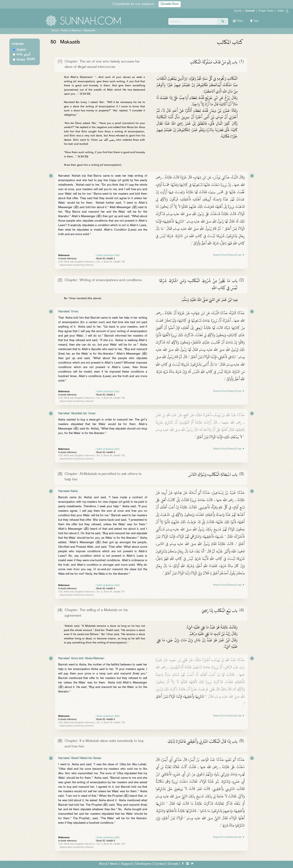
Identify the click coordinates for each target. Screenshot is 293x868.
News (114, 864)
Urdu (23, 54)
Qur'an (238, 11)
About (103, 864)
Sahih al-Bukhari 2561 (108, 391)
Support (127, 864)
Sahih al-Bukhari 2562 (108, 449)
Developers (143, 864)
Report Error (220, 255)
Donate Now (170, 4)
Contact (160, 864)
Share (231, 255)
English (21, 50)
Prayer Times (266, 11)
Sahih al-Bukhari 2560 (108, 255)
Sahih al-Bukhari (71, 31)
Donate (173, 864)
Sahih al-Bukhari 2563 (108, 585)
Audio (280, 11)
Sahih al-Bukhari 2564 (108, 716)
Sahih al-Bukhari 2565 (108, 837)
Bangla (26, 60)
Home (55, 31)
